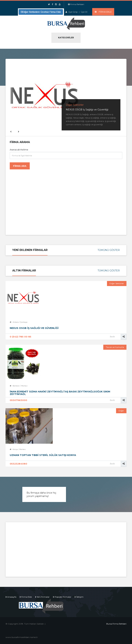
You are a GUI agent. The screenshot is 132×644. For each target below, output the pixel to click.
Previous (11, 131)
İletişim (80, 597)
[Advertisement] (37, 200)
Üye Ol (84, 12)
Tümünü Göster (109, 250)
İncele (112, 337)
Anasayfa (12, 597)
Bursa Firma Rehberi (116, 624)
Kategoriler (66, 38)
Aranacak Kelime (19, 150)
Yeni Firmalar (43, 597)
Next (18, 131)
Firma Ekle (27, 597)
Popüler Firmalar (63, 597)
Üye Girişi (73, 12)
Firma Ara (20, 166)
